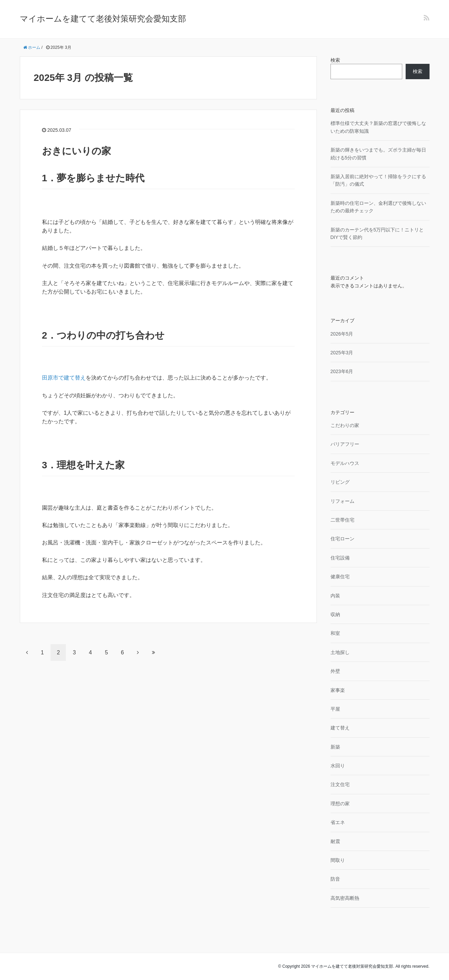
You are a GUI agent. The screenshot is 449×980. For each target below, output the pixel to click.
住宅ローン (342, 539)
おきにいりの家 (76, 151)
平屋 (335, 709)
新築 (335, 747)
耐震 (335, 841)
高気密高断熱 (345, 898)
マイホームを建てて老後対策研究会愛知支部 (103, 19)
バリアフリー (345, 444)
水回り (338, 766)
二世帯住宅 (342, 520)
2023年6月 (342, 371)
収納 (335, 614)
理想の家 (340, 804)
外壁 (335, 671)
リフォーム (342, 501)
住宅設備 (340, 558)
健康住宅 (340, 577)
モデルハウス (345, 463)
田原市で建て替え (64, 378)
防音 (335, 879)
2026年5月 (342, 334)
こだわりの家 (345, 425)
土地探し (340, 652)
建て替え (340, 728)
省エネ (338, 822)
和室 (335, 633)
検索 (335, 60)
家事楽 (338, 690)
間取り (338, 860)
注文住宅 (340, 784)
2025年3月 (342, 353)
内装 (335, 596)
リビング (340, 482)
